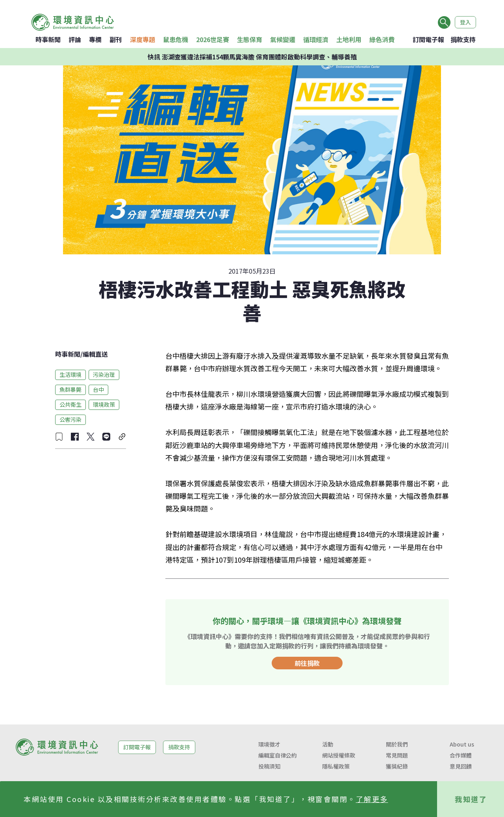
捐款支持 (463, 39)
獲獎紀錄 (397, 766)
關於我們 (397, 744)
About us (462, 744)
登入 (465, 22)
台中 (98, 389)
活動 (328, 744)
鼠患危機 (176, 39)
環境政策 (104, 404)
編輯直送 (95, 354)
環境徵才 (269, 744)
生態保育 (250, 39)
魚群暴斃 (70, 389)
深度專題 (143, 39)
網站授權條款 (339, 755)
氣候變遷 (283, 39)
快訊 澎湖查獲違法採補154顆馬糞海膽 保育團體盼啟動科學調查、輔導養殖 (252, 57)
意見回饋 (461, 766)
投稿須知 (269, 766)
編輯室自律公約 (278, 755)
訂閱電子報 (428, 39)
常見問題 (397, 755)
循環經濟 (316, 39)
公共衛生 (70, 404)
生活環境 (70, 374)
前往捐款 (307, 663)
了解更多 (372, 799)
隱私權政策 (336, 766)
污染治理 (104, 374)
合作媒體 (461, 755)
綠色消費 (382, 39)
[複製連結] (122, 437)
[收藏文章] (59, 437)
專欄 (95, 39)
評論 (75, 39)
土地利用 (349, 39)
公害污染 (70, 419)
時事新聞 (48, 39)
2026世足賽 (213, 39)
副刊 (116, 39)
